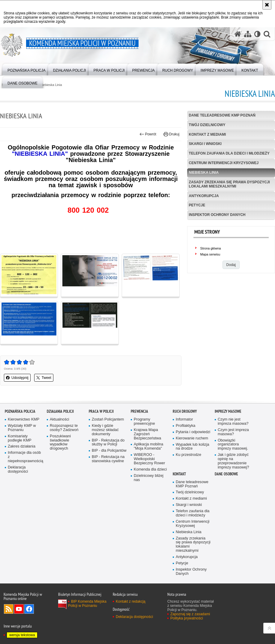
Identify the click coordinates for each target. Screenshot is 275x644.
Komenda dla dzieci (150, 470)
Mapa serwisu (210, 254)
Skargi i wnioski (205, 144)
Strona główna (211, 248)
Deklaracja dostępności (18, 470)
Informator (184, 419)
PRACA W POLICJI (101, 411)
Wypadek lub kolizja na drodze (192, 447)
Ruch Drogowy (185, 411)
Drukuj (171, 134)
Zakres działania (22, 446)
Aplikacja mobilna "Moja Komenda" (148, 446)
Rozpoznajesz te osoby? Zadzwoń (64, 428)
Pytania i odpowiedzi (193, 432)
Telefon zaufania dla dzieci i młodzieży (229, 153)
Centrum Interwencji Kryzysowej (224, 163)
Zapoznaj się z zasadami (190, 614)
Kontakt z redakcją (131, 601)
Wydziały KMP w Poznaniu (22, 428)
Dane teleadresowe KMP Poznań (222, 115)
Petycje (197, 205)
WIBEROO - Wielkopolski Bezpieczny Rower (149, 459)
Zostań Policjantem (108, 419)
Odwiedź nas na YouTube (19, 609)
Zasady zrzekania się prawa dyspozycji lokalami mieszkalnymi (229, 184)
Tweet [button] (44, 378)
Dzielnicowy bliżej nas (149, 478)
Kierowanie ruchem (192, 438)
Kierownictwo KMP (24, 419)
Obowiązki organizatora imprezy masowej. (233, 445)
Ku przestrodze (188, 455)
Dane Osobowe (226, 474)
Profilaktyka (185, 426)
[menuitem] (27, 69)
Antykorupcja (204, 196)
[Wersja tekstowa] (257, 34)
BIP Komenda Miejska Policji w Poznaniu (87, 604)
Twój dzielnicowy (207, 125)
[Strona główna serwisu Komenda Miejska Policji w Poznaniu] (238, 34)
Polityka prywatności (187, 618)
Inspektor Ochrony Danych (217, 215)
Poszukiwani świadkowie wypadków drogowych (60, 443)
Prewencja (139, 411)
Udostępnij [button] (17, 378)
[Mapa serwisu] (248, 34)
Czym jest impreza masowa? (233, 432)
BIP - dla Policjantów (109, 451)
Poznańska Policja (20, 411)
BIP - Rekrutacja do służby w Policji (108, 443)
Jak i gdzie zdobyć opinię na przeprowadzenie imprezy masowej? (233, 461)
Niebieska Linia (51, 85)
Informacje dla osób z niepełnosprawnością (25, 457)
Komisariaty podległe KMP (20, 438)
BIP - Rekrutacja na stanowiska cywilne (108, 459)
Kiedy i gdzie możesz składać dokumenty (105, 430)
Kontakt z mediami (208, 134)
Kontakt (179, 474)
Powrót (148, 134)
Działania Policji (60, 411)
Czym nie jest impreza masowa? (233, 422)
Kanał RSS (9, 609)
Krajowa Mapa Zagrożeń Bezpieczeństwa (147, 434)
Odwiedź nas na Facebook (29, 609)
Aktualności (60, 419)
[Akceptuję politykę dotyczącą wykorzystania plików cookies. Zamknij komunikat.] (267, 5)
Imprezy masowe (228, 411)
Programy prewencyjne (144, 422)
